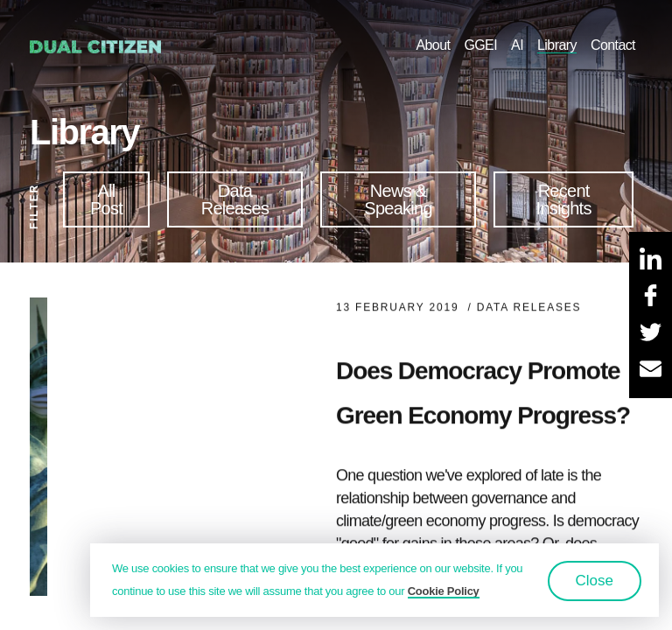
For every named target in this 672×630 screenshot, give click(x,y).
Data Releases (235, 199)
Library (557, 45)
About (433, 45)
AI (517, 45)
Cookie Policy (444, 591)
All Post (106, 199)
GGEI (480, 45)
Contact (613, 45)
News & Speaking (398, 199)
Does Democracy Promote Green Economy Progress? (483, 400)
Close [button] (595, 581)
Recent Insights (564, 199)
